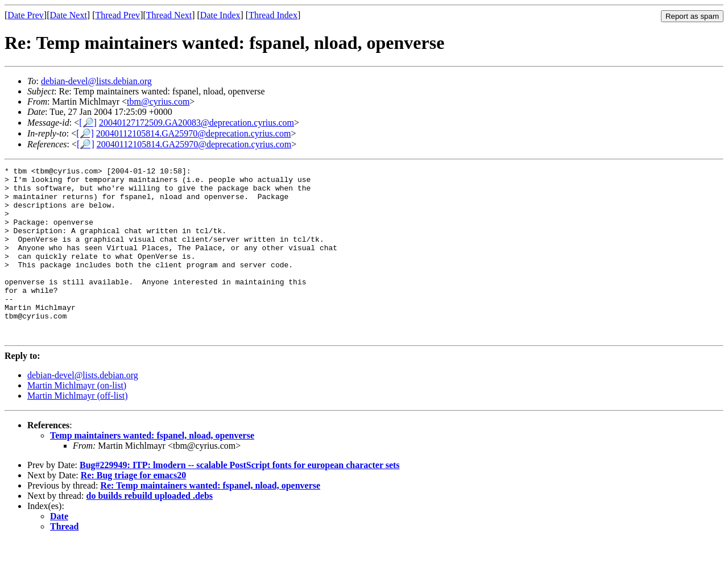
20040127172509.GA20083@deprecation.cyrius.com (197, 123)
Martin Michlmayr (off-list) (78, 430)
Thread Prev (117, 15)
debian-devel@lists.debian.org (96, 81)
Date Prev (26, 15)
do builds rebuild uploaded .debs (150, 530)
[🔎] (88, 123)
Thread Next (169, 15)
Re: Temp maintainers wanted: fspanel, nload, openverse (210, 520)
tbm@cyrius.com (158, 102)
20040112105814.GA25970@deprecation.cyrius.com (194, 133)
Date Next (69, 15)
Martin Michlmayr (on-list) (77, 419)
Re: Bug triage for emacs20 (133, 509)
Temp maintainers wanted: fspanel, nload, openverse (152, 469)
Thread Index (273, 15)
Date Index (220, 15)
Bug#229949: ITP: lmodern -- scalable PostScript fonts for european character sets (240, 499)
